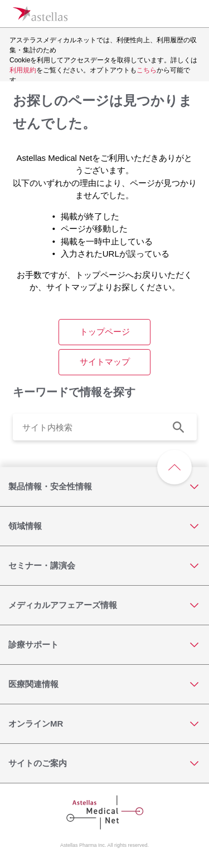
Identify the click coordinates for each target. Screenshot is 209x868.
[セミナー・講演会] (104, 566)
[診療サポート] (104, 645)
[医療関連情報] (104, 684)
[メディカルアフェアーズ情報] (104, 605)
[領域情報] (104, 526)
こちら (147, 70)
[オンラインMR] (104, 724)
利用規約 (23, 70)
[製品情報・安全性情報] (104, 487)
